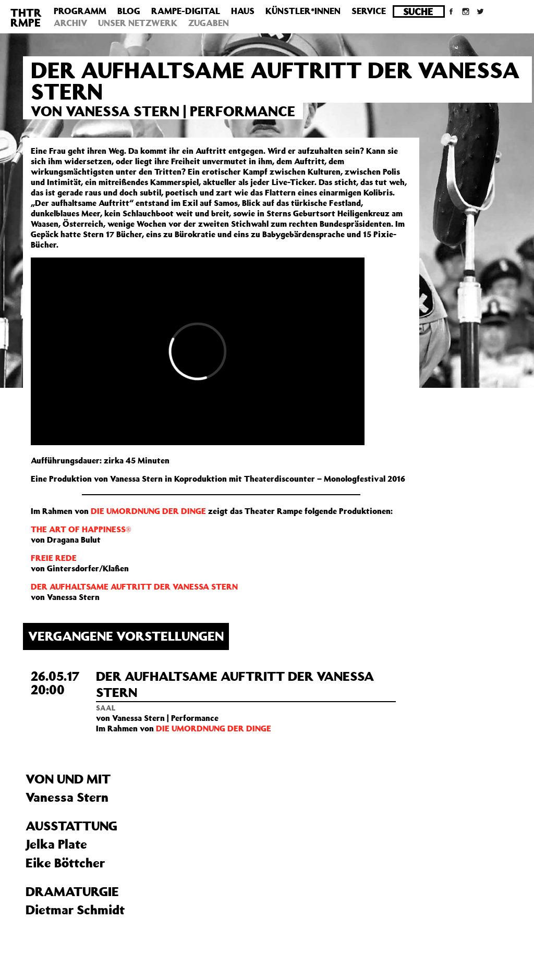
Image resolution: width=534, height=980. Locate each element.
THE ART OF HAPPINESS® (81, 529)
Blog (129, 11)
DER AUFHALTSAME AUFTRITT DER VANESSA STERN (134, 586)
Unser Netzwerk (138, 23)
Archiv (70, 23)
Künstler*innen (303, 11)
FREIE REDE (54, 558)
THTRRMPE (26, 17)
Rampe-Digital (186, 11)
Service (369, 11)
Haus (243, 11)
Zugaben (209, 23)
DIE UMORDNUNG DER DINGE (148, 511)
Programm (80, 11)
